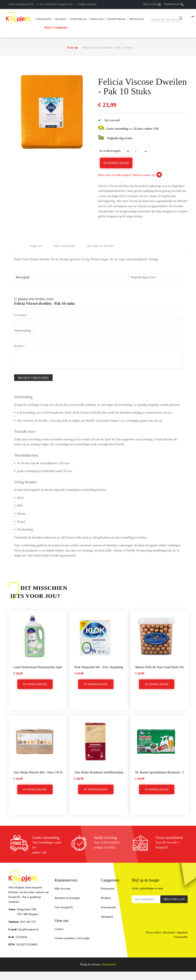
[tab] (100, 246)
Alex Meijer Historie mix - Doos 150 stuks (38, 772)
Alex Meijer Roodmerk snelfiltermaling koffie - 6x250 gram (99, 772)
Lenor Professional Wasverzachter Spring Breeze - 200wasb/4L (38, 667)
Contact (59, 929)
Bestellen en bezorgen (67, 898)
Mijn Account (63, 889)
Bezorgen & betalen (100, 246)
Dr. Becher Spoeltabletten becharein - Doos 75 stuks (159, 772)
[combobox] (166, 20)
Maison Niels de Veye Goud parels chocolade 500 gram (159, 667)
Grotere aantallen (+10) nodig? (72, 938)
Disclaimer (169, 933)
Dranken (106, 898)
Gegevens (36, 246)
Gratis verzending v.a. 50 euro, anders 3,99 (132, 129)
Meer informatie (65, 246)
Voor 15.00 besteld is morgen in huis (56, 4)
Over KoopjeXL (64, 907)
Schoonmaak (108, 907)
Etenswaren (108, 889)
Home (71, 47)
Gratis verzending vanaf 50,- (21, 4)
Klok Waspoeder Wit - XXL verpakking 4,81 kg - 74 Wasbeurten (99, 667)
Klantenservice (174, 4)
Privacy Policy (153, 933)
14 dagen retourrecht (87, 4)
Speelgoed (107, 917)
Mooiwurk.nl (109, 964)
